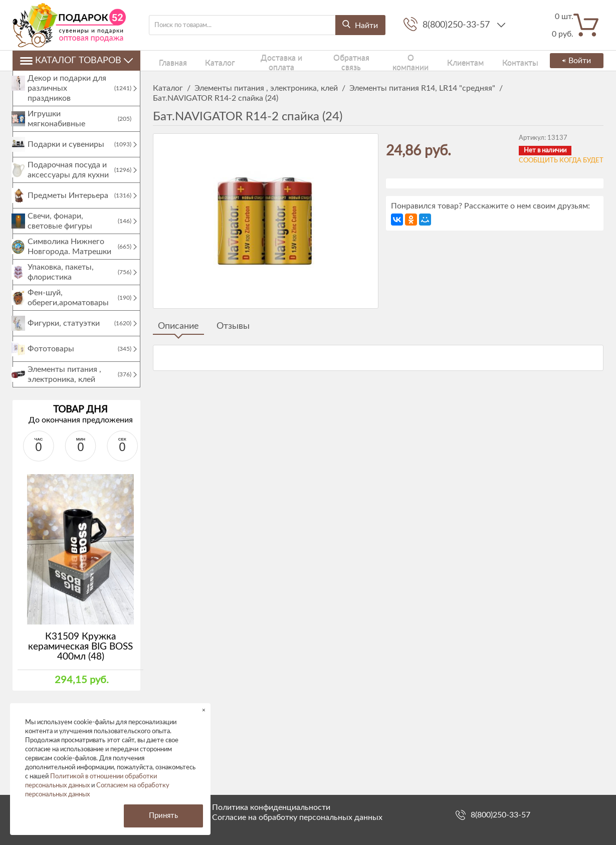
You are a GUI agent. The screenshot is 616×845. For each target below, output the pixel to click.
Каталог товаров (76, 61)
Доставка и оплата (264, 60)
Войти (574, 61)
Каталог (204, 60)
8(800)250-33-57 (457, 25)
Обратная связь (335, 60)
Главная (165, 60)
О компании (395, 60)
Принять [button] (163, 816)
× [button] (204, 710)
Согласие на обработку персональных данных (297, 817)
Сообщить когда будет (561, 161)
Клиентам (447, 60)
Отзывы (233, 326)
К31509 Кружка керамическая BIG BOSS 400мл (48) (80, 657)
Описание (178, 326)
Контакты (494, 60)
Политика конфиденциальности (271, 807)
